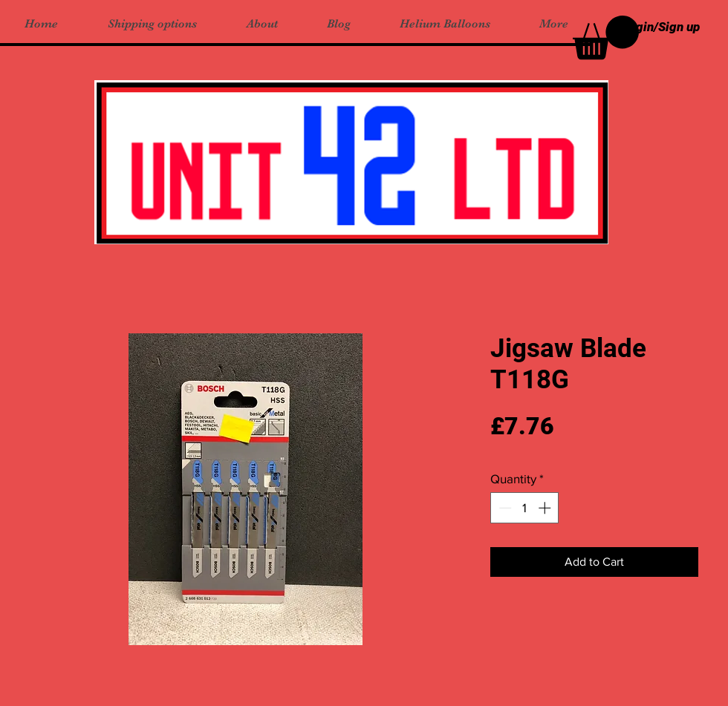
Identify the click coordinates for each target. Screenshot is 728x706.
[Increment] (546, 508)
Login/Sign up (661, 27)
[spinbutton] (525, 508)
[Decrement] (504, 508)
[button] (606, 37)
